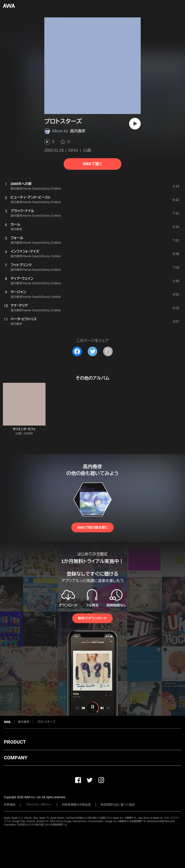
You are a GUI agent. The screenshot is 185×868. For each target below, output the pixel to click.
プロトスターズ (46, 722)
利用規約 (10, 805)
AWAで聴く (92, 164)
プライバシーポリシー (39, 805)
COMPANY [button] (16, 758)
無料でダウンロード (92, 618)
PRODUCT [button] (15, 742)
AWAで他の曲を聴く (92, 527)
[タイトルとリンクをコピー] (108, 351)
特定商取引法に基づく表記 (118, 805)
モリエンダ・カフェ (24, 429)
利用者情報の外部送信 (76, 805)
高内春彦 (78, 131)
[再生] (135, 124)
